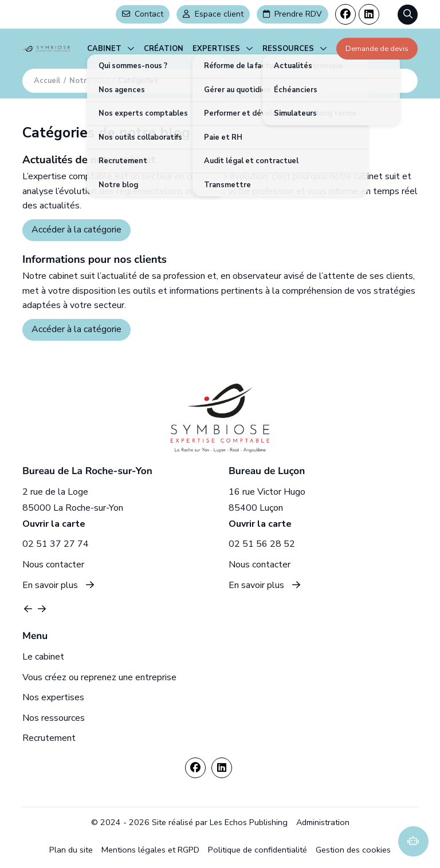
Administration (323, 822)
